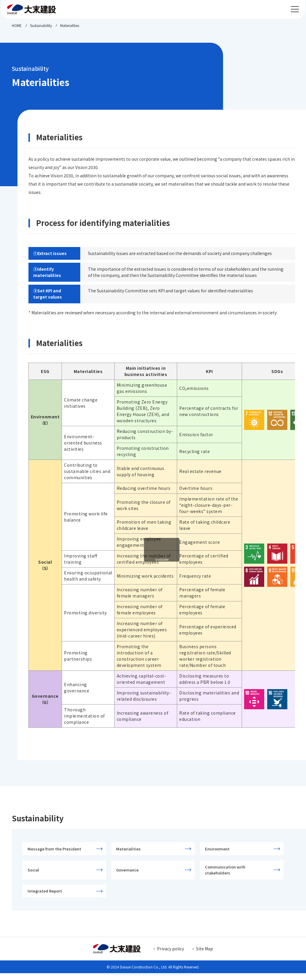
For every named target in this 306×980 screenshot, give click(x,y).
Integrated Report (46, 897)
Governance (129, 873)
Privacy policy (170, 955)
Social (35, 873)
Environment (219, 850)
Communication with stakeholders (227, 873)
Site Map (205, 955)
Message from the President (56, 850)
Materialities (130, 850)
